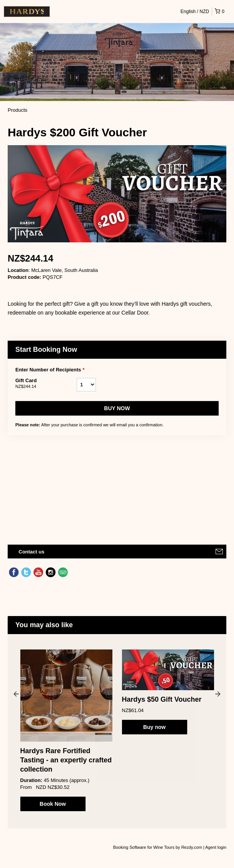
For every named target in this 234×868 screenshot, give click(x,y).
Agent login (216, 847)
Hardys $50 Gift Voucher (162, 699)
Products (17, 110)
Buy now (117, 408)
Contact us (32, 552)
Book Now (53, 804)
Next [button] (218, 694)
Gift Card (46, 384)
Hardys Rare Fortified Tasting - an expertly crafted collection (66, 760)
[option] (66, 730)
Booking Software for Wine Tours (144, 847)
